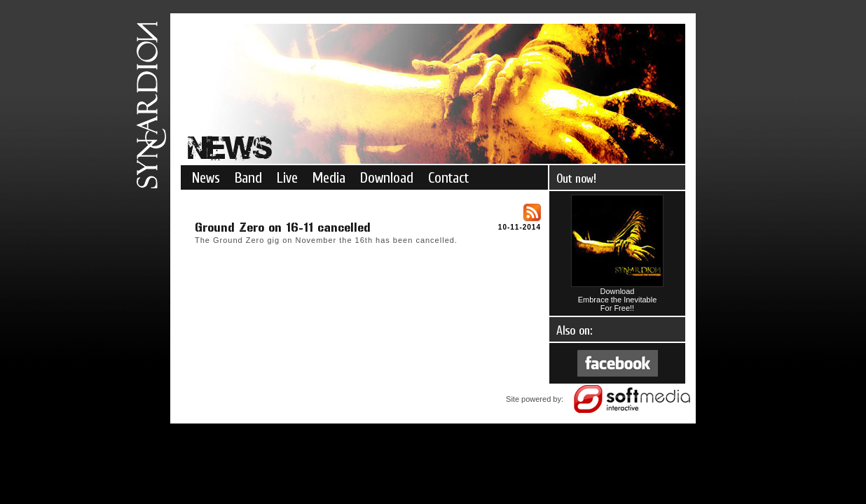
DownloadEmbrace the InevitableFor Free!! (617, 296)
